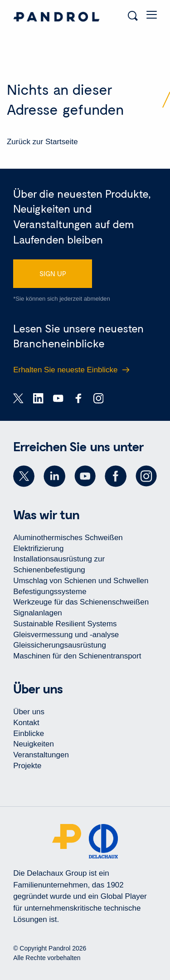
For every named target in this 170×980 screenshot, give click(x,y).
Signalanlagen (38, 613)
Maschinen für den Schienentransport (77, 656)
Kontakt (26, 723)
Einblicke (29, 734)
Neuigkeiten (34, 744)
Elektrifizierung (38, 549)
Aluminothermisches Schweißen (68, 538)
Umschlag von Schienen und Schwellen (81, 581)
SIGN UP (53, 273)
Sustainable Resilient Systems (65, 624)
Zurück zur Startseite (42, 142)
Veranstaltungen (41, 755)
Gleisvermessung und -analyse (66, 635)
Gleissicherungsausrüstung (60, 645)
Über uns (29, 712)
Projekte (27, 766)
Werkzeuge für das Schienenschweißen (81, 602)
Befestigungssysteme (50, 592)
